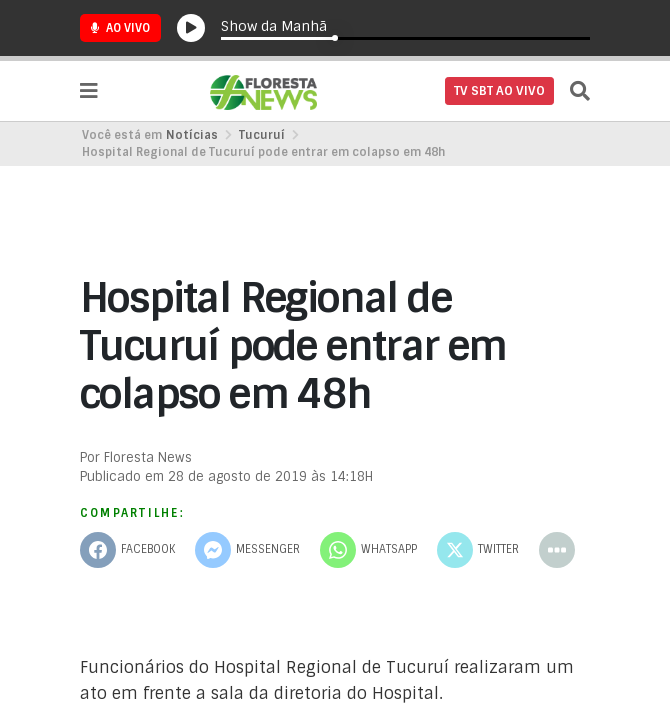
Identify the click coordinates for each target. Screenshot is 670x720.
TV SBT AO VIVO (499, 91)
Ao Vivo (120, 28)
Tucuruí (262, 135)
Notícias (192, 135)
